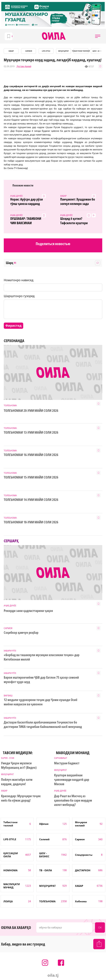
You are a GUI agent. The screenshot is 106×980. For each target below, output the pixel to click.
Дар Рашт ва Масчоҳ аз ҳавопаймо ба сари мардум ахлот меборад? (73, 800)
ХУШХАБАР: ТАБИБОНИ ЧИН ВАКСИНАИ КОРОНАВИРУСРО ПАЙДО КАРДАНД (27, 221)
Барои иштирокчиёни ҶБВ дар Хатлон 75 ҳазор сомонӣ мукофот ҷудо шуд (41, 680)
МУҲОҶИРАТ (64, 51)
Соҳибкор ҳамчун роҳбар (21, 633)
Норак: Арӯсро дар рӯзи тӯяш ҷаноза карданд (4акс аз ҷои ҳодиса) (27, 202)
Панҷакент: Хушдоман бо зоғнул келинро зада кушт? (78, 202)
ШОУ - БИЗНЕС (98, 51)
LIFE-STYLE (46, 51)
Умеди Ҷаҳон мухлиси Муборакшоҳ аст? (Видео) (19, 765)
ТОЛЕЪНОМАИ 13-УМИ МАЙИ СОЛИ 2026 (31, 432)
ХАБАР (11, 51)
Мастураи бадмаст (67, 763)
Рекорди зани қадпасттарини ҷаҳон (28, 611)
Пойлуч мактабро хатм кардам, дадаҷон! (17, 782)
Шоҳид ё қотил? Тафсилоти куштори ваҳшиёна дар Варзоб (75, 221)
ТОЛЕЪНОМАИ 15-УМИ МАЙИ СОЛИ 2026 (31, 477)
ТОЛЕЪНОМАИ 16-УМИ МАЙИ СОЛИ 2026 (31, 455)
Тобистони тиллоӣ (81, 51)
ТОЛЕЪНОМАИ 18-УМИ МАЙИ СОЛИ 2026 (31, 522)
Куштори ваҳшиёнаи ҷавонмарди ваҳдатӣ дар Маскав (72, 780)
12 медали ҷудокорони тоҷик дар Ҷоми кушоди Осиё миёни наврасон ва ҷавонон (41, 702)
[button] (98, 36)
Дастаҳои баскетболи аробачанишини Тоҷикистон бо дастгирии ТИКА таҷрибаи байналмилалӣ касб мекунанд (43, 725)
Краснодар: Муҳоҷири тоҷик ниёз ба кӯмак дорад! (21, 798)
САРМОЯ (29, 51)
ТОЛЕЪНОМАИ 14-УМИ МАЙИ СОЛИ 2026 (31, 500)
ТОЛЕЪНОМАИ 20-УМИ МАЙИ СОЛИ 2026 (31, 411)
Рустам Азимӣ (24, 66)
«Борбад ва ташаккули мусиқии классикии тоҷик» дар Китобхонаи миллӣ (42, 657)
